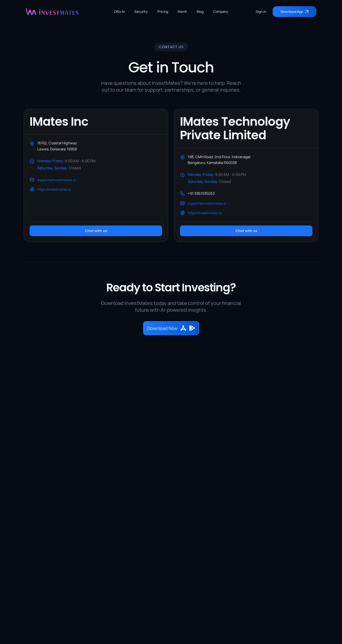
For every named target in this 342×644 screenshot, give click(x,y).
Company (221, 12)
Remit (182, 12)
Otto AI (119, 12)
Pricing (163, 12)
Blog (200, 12)
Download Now (171, 328)
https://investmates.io (54, 189)
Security (141, 12)
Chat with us (96, 231)
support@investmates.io (57, 180)
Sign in (261, 12)
